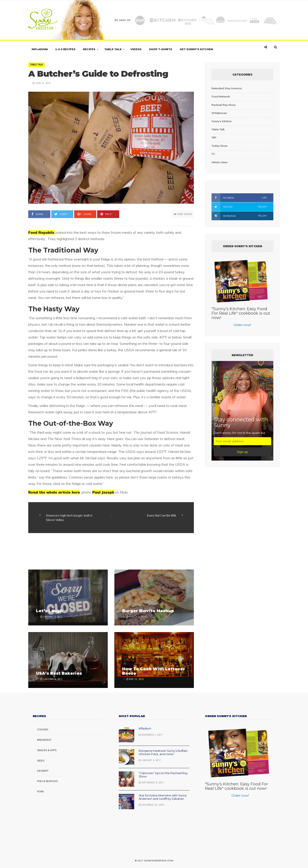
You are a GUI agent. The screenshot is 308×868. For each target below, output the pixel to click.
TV (213, 154)
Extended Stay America (227, 88)
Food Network (221, 96)
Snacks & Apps (47, 750)
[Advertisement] (109, 552)
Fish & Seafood (47, 781)
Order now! (242, 325)
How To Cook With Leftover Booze (154, 671)
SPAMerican (219, 113)
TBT (214, 138)
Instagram (239, 216)
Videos (136, 49)
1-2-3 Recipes (65, 49)
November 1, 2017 (151, 735)
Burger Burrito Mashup (148, 611)
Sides (41, 761)
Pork (41, 792)
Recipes (89, 49)
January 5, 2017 (150, 760)
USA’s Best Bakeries (59, 673)
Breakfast (44, 740)
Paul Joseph (103, 492)
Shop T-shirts (161, 49)
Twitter (239, 207)
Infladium (40, 49)
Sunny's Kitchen (222, 121)
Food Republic (41, 232)
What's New (219, 162)
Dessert (43, 771)
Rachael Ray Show (224, 105)
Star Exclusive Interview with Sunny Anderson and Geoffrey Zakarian (163, 797)
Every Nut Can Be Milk (162, 515)
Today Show (219, 146)
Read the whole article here (54, 492)
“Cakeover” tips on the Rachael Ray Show (163, 775)
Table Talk (113, 49)
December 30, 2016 (151, 805)
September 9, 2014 (151, 783)
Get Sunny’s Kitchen (196, 49)
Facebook (239, 198)
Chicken (43, 729)
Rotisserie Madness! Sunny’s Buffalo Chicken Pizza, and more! (163, 752)
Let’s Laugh (49, 611)
